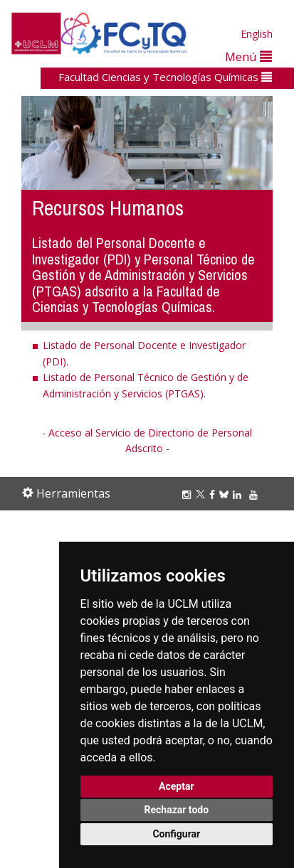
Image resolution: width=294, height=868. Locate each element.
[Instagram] (189, 494)
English (257, 34)
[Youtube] (256, 494)
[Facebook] (214, 494)
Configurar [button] (176, 834)
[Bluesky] (226, 494)
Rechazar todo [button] (176, 810)
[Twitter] (203, 494)
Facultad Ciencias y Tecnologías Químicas (165, 77)
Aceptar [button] (177, 786)
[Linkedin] (237, 494)
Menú (248, 57)
